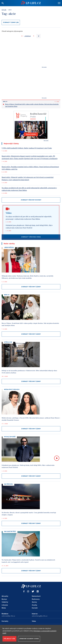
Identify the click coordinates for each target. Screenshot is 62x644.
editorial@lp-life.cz (8, 616)
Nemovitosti (36, 596)
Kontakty (5, 621)
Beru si (5, 102)
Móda (4, 608)
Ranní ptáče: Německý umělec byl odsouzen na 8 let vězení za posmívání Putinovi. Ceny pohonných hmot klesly (28, 179)
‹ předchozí (27, 36)
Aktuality (5, 596)
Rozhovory (36, 599)
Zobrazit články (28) (11, 22)
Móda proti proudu (12, 389)
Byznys (4, 599)
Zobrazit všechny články (31, 287)
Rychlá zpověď (10, 437)
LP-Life (4, 10)
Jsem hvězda (9, 247)
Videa (34, 621)
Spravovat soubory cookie (29, 639)
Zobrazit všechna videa (31, 237)
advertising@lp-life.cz (40, 616)
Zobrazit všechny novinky (31, 200)
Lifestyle (5, 605)
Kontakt (35, 608)
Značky (34, 605)
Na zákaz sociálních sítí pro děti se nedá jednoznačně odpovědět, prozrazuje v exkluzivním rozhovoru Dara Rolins (29, 189)
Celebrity (5, 602)
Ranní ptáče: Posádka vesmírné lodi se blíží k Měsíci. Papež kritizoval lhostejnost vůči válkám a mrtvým (30, 168)
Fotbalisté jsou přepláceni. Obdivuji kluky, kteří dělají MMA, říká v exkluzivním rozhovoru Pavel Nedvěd (29, 227)
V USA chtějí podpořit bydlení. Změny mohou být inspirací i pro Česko (27, 148)
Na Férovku (9, 484)
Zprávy (34, 602)
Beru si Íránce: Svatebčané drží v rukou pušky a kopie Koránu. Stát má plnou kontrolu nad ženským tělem (32, 105)
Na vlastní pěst (10, 531)
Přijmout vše (9, 639)
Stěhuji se (8, 342)
